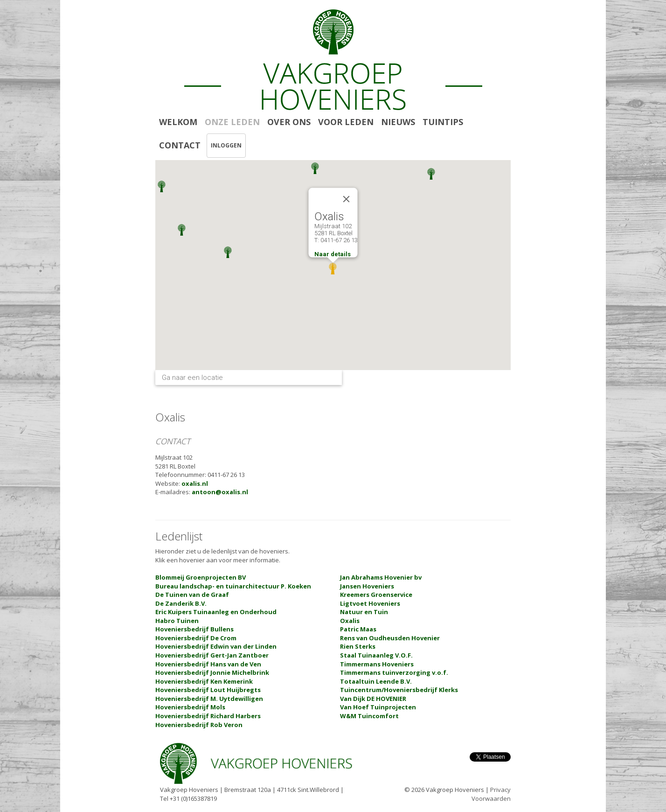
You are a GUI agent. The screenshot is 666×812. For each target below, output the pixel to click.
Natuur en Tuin (364, 612)
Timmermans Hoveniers (377, 664)
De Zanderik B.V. (181, 603)
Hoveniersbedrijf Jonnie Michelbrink (212, 672)
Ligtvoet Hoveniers (370, 603)
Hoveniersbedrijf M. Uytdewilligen (209, 699)
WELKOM (178, 122)
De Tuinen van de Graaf (192, 595)
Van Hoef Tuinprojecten (378, 707)
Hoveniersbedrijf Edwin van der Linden (216, 646)
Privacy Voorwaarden (491, 794)
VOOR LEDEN (346, 122)
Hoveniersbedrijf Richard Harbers (208, 716)
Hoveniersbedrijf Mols (190, 707)
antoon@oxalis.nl (220, 492)
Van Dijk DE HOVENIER (373, 699)
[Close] (347, 199)
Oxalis (350, 621)
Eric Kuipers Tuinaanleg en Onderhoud (216, 612)
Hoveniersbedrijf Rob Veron (199, 725)
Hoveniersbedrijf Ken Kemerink (204, 681)
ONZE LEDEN (232, 122)
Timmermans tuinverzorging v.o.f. (394, 672)
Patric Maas (358, 629)
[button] (431, 174)
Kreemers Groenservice (376, 595)
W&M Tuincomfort (369, 716)
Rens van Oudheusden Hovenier (390, 638)
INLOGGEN (226, 145)
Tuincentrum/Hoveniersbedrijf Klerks (399, 690)
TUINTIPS (443, 122)
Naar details (333, 254)
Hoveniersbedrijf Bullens (194, 629)
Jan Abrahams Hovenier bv (381, 577)
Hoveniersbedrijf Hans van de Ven (208, 664)
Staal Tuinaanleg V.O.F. (376, 655)
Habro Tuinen (177, 621)
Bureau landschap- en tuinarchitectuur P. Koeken (233, 586)
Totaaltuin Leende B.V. (376, 681)
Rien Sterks (358, 646)
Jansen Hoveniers (367, 586)
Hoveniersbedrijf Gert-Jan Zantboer (212, 655)
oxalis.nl (195, 483)
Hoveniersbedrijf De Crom (196, 638)
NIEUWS (398, 122)
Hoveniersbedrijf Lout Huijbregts (208, 690)
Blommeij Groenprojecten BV (201, 577)
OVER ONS (289, 122)
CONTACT (180, 145)
